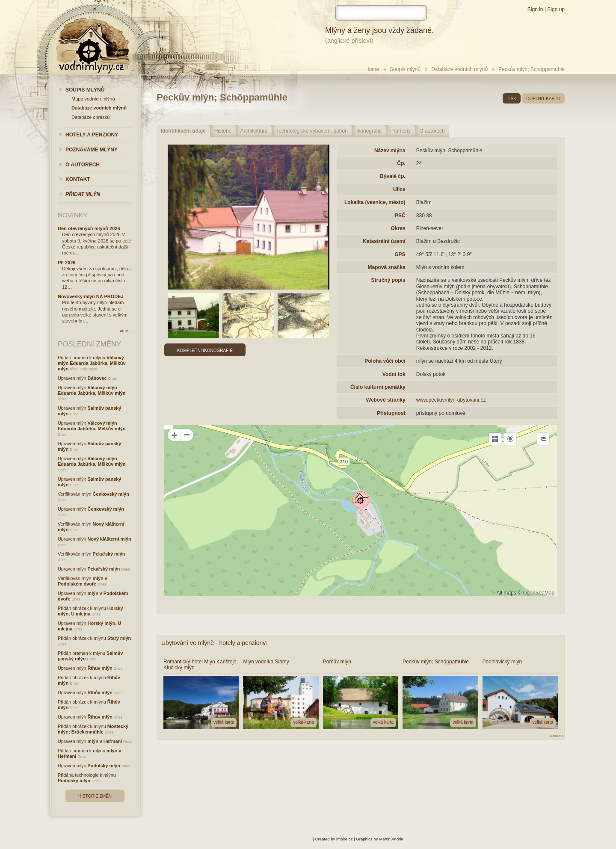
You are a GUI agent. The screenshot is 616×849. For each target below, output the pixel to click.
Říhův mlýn (100, 668)
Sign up (556, 9)
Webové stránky (386, 400)
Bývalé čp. (392, 176)
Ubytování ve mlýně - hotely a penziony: (214, 643)
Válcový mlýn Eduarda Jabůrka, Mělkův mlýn (92, 363)
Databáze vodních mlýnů (459, 69)
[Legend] (543, 439)
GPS (400, 254)
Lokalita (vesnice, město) (375, 202)
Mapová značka (387, 267)
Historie (223, 131)
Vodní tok (394, 374)
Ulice (399, 189)
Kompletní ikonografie (205, 351)
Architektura (254, 131)
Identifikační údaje (183, 131)
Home (372, 69)
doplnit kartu (543, 99)
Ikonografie (369, 131)
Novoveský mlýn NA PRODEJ (91, 296)
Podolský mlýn (104, 766)
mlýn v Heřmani (105, 741)
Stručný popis (388, 280)
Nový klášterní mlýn (110, 539)
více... (126, 331)
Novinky (73, 215)
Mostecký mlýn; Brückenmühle (93, 729)
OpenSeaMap (539, 593)
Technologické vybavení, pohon (312, 131)
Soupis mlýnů (405, 69)
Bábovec (97, 378)
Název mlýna (390, 151)
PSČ (400, 216)
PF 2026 (67, 263)
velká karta (224, 722)
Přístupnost (391, 413)
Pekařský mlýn (109, 554)
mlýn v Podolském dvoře (83, 581)
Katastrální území (384, 241)
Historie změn (95, 796)
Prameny (400, 131)
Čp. (401, 163)
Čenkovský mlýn (111, 494)
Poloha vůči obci (385, 361)
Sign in (535, 9)
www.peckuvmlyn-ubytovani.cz (451, 400)
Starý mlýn (119, 638)
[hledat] (381, 13)
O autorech (432, 131)
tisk (512, 99)
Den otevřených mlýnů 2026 (89, 228)
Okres (398, 228)
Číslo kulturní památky (378, 387)
